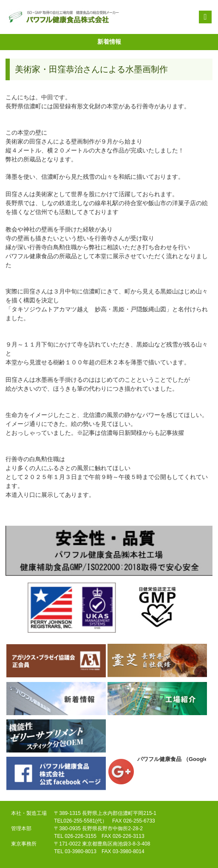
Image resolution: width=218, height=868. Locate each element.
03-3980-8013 (81, 851)
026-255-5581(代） (85, 821)
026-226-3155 (81, 836)
